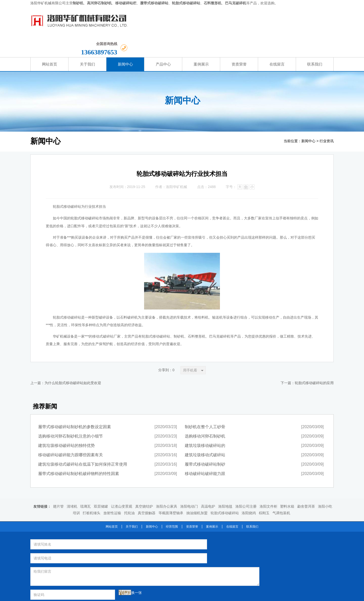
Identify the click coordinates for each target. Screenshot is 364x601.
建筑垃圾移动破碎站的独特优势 (66, 423)
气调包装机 (281, 491)
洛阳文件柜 (268, 484)
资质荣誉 (192, 504)
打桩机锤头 (92, 491)
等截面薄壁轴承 (171, 491)
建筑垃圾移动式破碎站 (205, 433)
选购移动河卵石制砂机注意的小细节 (71, 414)
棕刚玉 (264, 491)
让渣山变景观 (122, 484)
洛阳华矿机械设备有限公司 (215, 524)
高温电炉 (208, 484)
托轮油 (129, 491)
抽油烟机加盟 (197, 491)
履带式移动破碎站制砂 (205, 442)
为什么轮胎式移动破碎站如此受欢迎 (73, 361)
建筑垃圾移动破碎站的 (205, 423)
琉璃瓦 (85, 484)
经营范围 (172, 504)
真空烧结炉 (144, 484)
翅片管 (58, 484)
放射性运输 (112, 491)
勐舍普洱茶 (306, 484)
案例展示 (212, 504)
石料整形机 (194, 545)
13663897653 (305, 24)
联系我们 (252, 504)
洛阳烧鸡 (249, 491)
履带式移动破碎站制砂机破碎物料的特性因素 (79, 452)
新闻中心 (308, 119)
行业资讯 (327, 119)
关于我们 (132, 504)
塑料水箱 (287, 484)
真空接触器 (147, 491)
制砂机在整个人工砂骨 (205, 405)
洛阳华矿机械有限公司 (48, 3)
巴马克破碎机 (217, 545)
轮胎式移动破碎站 (85, 196)
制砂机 (201, 532)
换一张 (84, 557)
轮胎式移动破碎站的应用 (314, 361)
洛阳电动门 (189, 484)
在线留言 (232, 504)
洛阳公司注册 (246, 484)
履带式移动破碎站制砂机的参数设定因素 (75, 405)
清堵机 (72, 484)
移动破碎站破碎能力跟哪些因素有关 (71, 433)
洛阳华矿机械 (176, 165)
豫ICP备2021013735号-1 (210, 595)
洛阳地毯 (225, 484)
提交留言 (140, 559)
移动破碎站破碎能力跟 (205, 452)
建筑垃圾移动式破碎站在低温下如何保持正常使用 (83, 442)
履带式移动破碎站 (206, 538)
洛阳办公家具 (167, 484)
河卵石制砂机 (220, 532)
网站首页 (112, 504)
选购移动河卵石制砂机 (205, 414)
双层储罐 (101, 484)
